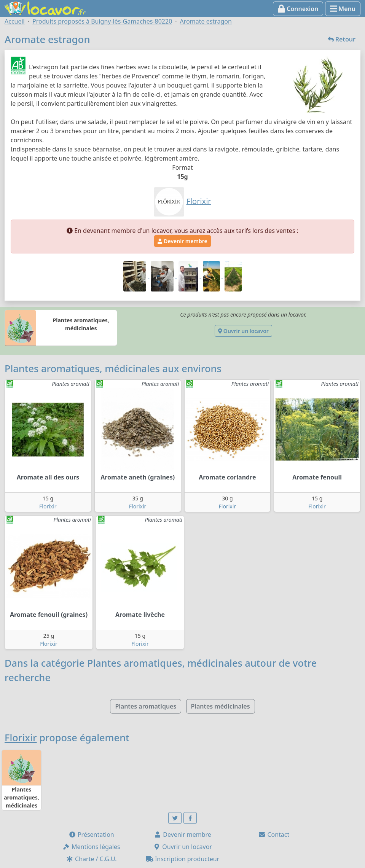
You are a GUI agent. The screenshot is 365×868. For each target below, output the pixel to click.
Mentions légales (91, 847)
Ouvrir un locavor (243, 331)
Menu (343, 9)
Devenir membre (182, 241)
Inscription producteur (183, 859)
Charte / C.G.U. (91, 859)
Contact (274, 835)
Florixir (48, 506)
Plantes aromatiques (146, 706)
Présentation (91, 835)
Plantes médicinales (221, 706)
